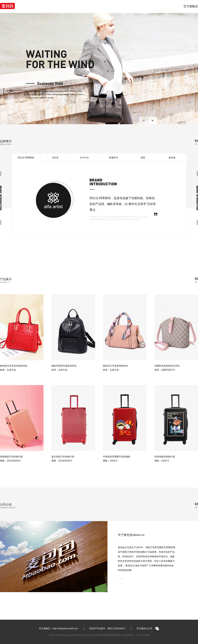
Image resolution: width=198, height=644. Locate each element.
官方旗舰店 (191, 6)
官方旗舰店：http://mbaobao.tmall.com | (62, 628)
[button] (143, 120)
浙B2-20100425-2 (116, 628)
